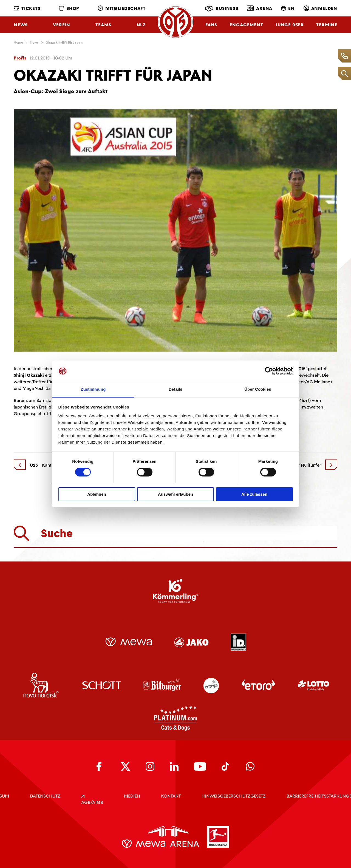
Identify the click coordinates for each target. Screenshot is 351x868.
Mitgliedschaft (122, 8)
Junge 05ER (290, 25)
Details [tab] (175, 389)
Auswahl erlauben (175, 494)
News (21, 25)
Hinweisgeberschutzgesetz (234, 796)
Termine (327, 25)
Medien (132, 796)
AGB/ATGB (92, 800)
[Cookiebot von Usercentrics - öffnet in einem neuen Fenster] (269, 371)
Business (222, 9)
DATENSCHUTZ (45, 796)
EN (288, 8)
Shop (69, 8)
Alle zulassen (254, 494)
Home (18, 42)
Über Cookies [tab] (258, 389)
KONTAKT (171, 796)
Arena (260, 8)
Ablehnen (97, 494)
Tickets (27, 8)
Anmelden (320, 8)
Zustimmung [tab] (93, 389)
